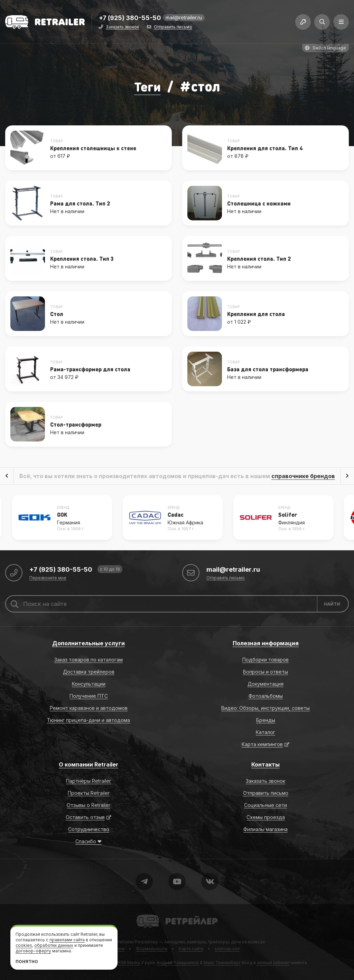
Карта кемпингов (262, 744)
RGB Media (129, 963)
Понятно (27, 962)
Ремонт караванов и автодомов (89, 708)
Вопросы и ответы (265, 672)
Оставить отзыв (85, 817)
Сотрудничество (89, 829)
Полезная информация (266, 643)
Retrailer (145, 914)
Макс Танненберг (222, 963)
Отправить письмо (173, 28)
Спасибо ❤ (88, 841)
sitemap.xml (227, 949)
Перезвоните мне (48, 578)
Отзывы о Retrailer (88, 805)
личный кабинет (273, 963)
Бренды (266, 720)
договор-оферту (33, 951)
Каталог (265, 732)
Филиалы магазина (265, 829)
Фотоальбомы (266, 696)
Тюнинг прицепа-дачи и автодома (88, 720)
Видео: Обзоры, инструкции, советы (265, 708)
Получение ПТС (89, 696)
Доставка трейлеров (89, 672)
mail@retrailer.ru (184, 19)
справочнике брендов (303, 476)
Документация (265, 684)
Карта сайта (191, 949)
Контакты (265, 764)
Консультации (89, 684)
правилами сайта (67, 940)
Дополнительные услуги (88, 643)
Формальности (152, 949)
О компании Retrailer (88, 764)
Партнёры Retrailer (88, 781)
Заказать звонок (122, 28)
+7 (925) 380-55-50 (130, 20)
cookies (24, 945)
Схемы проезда (266, 817)
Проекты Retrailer (89, 793)
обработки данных (54, 945)
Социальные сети (265, 805)
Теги (147, 86)
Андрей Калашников (178, 963)
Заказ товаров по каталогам (88, 660)
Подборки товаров (265, 660)
